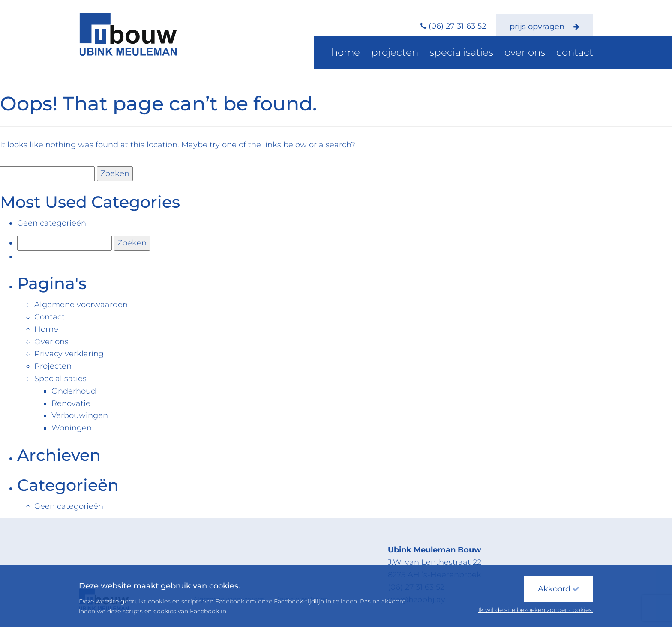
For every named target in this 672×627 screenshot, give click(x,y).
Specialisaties (483, 54)
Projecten (428, 54)
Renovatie (71, 403)
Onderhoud (74, 391)
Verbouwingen (80, 415)
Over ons (537, 54)
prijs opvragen (544, 27)
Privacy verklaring (69, 354)
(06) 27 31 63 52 (457, 26)
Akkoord (559, 589)
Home (387, 54)
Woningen (72, 428)
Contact (579, 54)
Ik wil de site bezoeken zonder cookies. (536, 610)
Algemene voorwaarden (81, 305)
